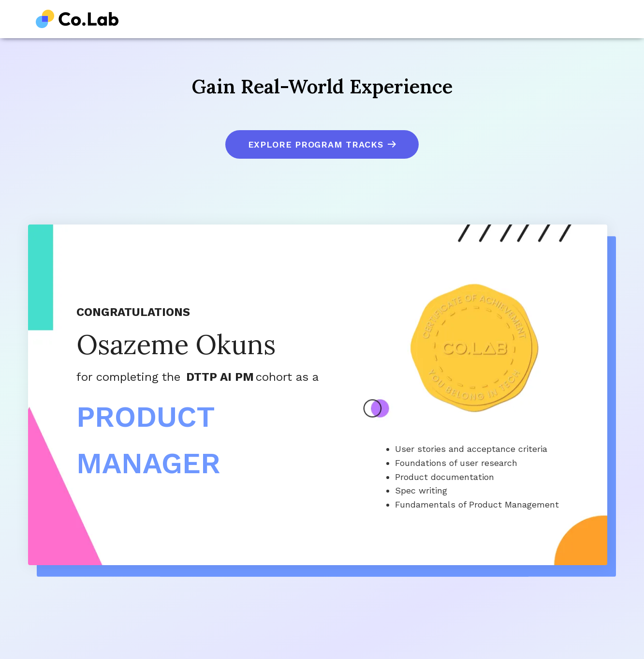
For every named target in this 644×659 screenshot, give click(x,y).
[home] (77, 19)
